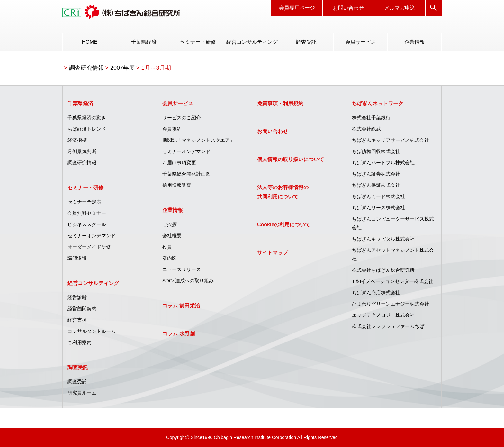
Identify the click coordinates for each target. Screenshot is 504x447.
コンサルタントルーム (92, 331)
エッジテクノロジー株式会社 (383, 315)
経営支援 (77, 320)
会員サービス (361, 42)
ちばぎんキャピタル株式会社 (383, 239)
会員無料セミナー (87, 213)
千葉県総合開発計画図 (186, 174)
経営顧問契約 (82, 309)
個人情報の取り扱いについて (291, 159)
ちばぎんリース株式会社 (378, 208)
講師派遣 (77, 258)
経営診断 (77, 297)
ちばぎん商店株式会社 (376, 292)
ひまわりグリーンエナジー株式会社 (391, 304)
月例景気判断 (82, 151)
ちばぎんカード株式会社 (378, 196)
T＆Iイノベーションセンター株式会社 (393, 281)
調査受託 (306, 42)
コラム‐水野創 (179, 334)
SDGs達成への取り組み (188, 281)
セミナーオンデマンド (92, 236)
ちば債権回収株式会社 (376, 151)
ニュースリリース (182, 269)
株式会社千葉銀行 (371, 118)
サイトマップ (273, 253)
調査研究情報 (82, 163)
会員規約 (172, 129)
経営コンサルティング (252, 42)
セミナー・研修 (198, 42)
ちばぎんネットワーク (378, 103)
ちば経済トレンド (87, 129)
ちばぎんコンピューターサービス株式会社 (393, 223)
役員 (167, 247)
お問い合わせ (348, 8)
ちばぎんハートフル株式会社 (383, 163)
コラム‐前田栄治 (181, 306)
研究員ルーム (82, 393)
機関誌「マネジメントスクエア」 (198, 140)
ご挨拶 (170, 224)
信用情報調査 (177, 185)
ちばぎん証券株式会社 (376, 174)
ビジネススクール (87, 224)
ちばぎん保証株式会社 (376, 185)
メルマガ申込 (400, 8)
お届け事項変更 (179, 163)
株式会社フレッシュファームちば (388, 326)
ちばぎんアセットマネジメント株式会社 (393, 254)
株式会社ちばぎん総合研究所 (383, 270)
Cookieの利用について (284, 225)
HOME (90, 42)
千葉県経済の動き (87, 118)
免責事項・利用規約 (280, 103)
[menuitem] (90, 42)
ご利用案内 (80, 342)
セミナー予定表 (84, 202)
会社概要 (172, 236)
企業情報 (415, 42)
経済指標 (77, 140)
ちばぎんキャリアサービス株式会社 (391, 140)
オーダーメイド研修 (89, 247)
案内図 (170, 258)
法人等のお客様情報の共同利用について (283, 192)
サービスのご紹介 (182, 118)
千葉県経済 (144, 42)
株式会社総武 (366, 129)
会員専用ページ (297, 8)
